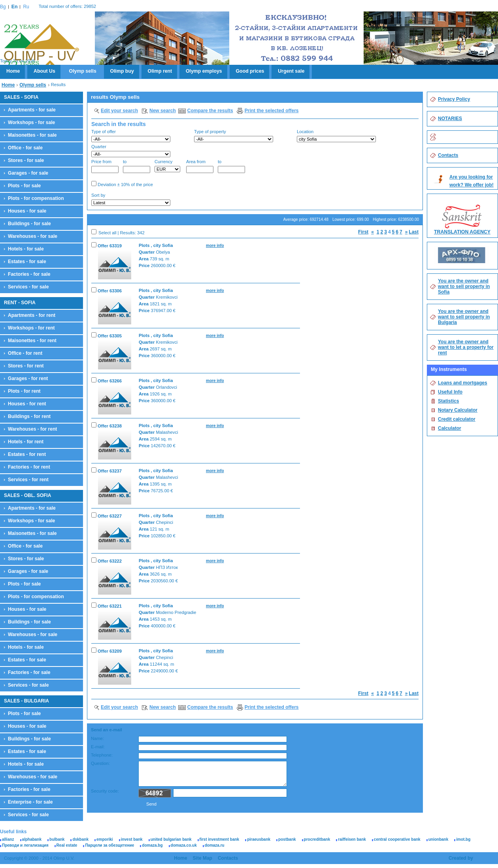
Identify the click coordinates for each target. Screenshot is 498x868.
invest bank (132, 839)
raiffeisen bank (352, 839)
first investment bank (220, 839)
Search (405, 200)
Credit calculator (457, 419)
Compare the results (210, 111)
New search (163, 111)
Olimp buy (122, 71)
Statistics (448, 401)
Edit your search (119, 111)
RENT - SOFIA (20, 303)
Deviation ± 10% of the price (122, 184)
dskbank (80, 839)
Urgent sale (291, 71)
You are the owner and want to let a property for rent (466, 347)
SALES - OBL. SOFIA (27, 495)
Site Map (203, 858)
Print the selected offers (272, 111)
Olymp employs (204, 71)
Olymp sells (83, 71)
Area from (200, 166)
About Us (44, 71)
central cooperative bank (397, 839)
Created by (461, 858)
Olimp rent (160, 71)
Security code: (105, 791)
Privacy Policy (454, 99)
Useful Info (450, 392)
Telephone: (102, 755)
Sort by (131, 199)
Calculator (450, 428)
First (363, 232)
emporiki (105, 839)
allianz (8, 839)
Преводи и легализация (25, 845)
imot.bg (463, 839)
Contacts (448, 155)
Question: (100, 763)
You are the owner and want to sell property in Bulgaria (464, 317)
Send (151, 804)
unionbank (439, 839)
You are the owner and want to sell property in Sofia (464, 286)
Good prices (250, 71)
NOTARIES (450, 119)
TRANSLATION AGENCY (462, 232)
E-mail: (98, 747)
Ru (26, 7)
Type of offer (131, 136)
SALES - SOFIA (21, 97)
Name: (97, 738)
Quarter (131, 151)
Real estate (67, 845)
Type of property (234, 136)
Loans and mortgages (463, 383)
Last (414, 232)
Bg (3, 7)
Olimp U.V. (41, 46)
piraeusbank (259, 839)
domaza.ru (215, 845)
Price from (105, 166)
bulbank (57, 839)
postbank (287, 839)
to (137, 166)
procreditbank (317, 839)
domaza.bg (152, 845)
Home (13, 71)
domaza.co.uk (184, 845)
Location (336, 136)
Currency (167, 166)
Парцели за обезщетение (109, 845)
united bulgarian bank (171, 839)
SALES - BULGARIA (26, 701)
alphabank (32, 839)
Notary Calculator (458, 410)
